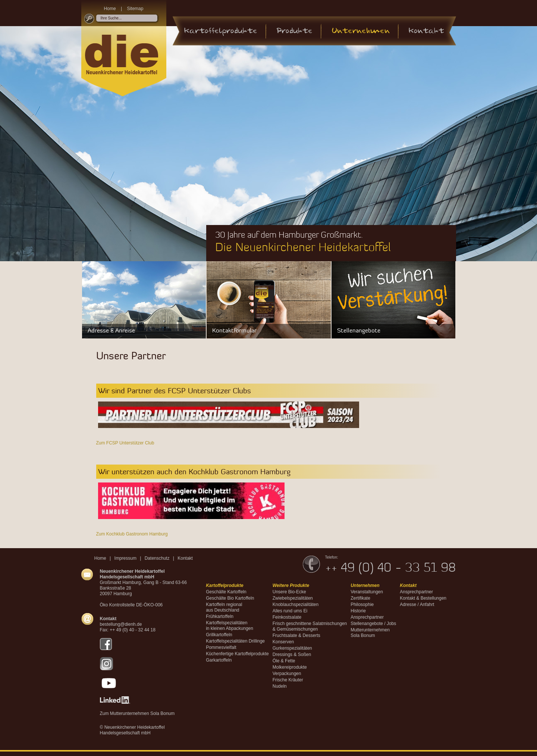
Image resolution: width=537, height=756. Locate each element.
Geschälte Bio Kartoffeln (230, 598)
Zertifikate (360, 598)
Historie (358, 611)
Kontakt (426, 31)
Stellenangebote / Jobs (373, 624)
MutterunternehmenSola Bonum (370, 633)
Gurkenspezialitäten (292, 648)
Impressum (125, 558)
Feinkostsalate (287, 617)
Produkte (294, 31)
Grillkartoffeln (219, 635)
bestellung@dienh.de (121, 624)
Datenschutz (157, 558)
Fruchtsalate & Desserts (296, 635)
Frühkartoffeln (220, 616)
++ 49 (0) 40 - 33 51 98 (391, 567)
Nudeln (280, 686)
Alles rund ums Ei (290, 611)
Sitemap (135, 9)
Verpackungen (287, 674)
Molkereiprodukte (290, 667)
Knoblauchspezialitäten (296, 605)
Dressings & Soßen (292, 655)
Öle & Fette (284, 661)
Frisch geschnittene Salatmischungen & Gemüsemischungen (310, 626)
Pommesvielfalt (221, 647)
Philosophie (362, 605)
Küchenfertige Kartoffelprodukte (237, 654)
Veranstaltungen (367, 592)
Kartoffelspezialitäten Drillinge (235, 641)
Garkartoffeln (219, 660)
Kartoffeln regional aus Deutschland (224, 607)
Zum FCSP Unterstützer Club (125, 443)
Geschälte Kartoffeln (226, 592)
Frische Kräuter (288, 680)
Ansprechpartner (367, 617)
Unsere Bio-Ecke (289, 592)
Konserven (283, 642)
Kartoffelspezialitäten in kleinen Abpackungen (230, 626)
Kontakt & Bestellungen (423, 598)
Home (110, 9)
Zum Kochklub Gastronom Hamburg (132, 534)
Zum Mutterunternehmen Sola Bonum (137, 713)
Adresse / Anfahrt (417, 605)
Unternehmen (361, 31)
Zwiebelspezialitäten (293, 598)
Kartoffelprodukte (221, 31)
